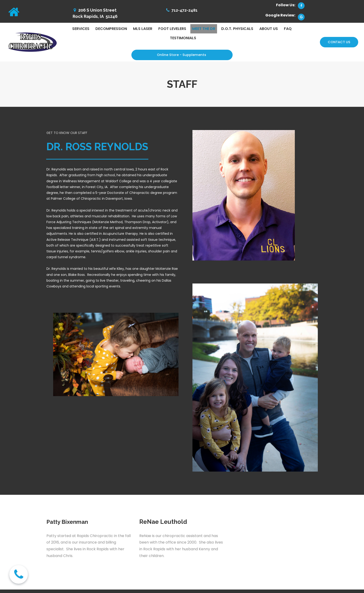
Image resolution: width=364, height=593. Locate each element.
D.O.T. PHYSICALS (237, 29)
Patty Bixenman (69, 522)
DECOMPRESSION (111, 29)
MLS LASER (143, 29)
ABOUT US (269, 29)
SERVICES (81, 29)
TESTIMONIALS (183, 38)
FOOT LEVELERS (172, 29)
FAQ (288, 29)
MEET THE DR (204, 29)
